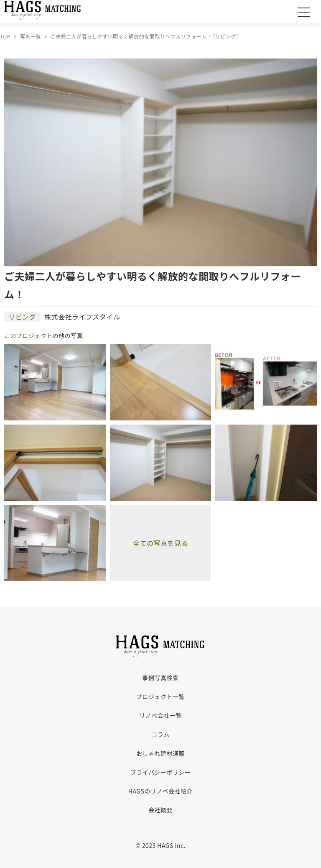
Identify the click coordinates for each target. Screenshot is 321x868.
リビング (22, 317)
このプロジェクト (28, 335)
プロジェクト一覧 (160, 696)
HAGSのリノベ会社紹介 (160, 791)
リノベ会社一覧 (160, 715)
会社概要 (160, 810)
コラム (160, 734)
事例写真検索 (161, 678)
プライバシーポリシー (161, 772)
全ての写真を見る (160, 543)
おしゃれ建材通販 (160, 753)
